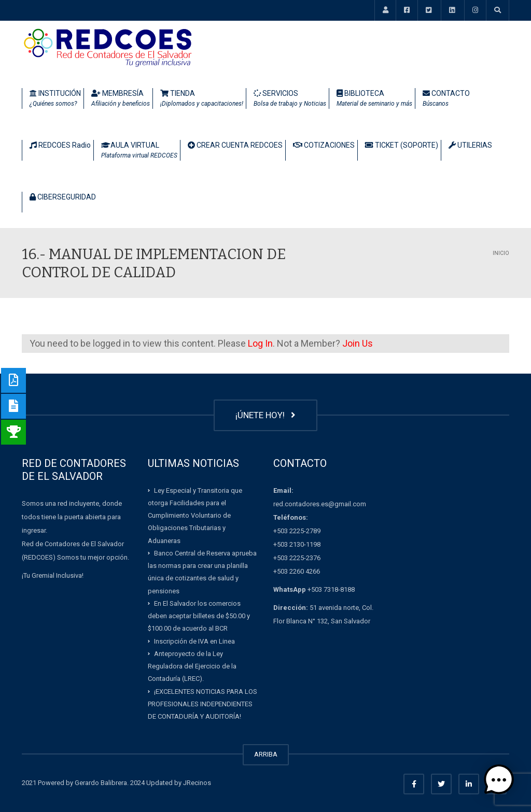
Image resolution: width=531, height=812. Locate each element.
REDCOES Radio (60, 145)
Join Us (358, 343)
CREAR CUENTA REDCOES (235, 145)
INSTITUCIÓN (55, 99)
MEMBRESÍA (121, 99)
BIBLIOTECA (374, 99)
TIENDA (202, 99)
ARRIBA (266, 754)
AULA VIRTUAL (139, 151)
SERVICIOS (290, 99)
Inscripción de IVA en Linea (194, 641)
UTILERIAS (470, 145)
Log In (260, 343)
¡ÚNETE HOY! (265, 415)
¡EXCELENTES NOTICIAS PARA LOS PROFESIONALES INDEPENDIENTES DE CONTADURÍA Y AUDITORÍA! (202, 704)
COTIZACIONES (324, 145)
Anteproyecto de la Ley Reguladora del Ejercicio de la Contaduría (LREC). (192, 666)
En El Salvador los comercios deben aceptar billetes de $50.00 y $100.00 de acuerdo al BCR (199, 616)
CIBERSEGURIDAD (63, 197)
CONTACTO (446, 99)
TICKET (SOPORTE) (402, 145)
